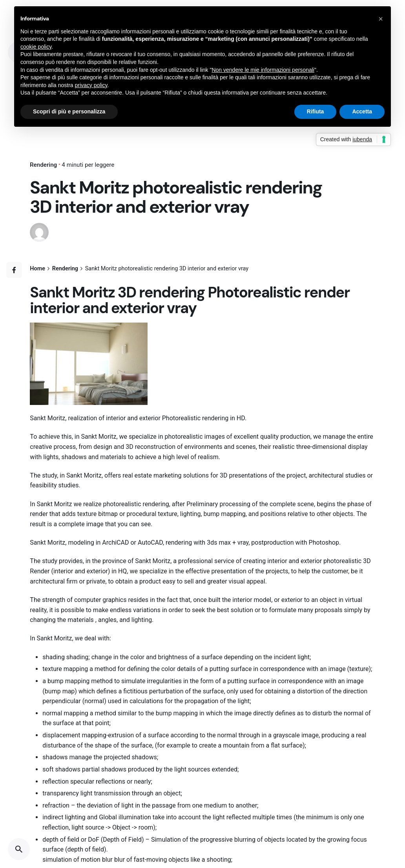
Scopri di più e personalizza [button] (69, 111)
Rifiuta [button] (316, 111)
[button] (381, 19)
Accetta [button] (362, 111)
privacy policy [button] (91, 85)
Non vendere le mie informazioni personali (263, 70)
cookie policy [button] (36, 47)
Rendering (43, 165)
